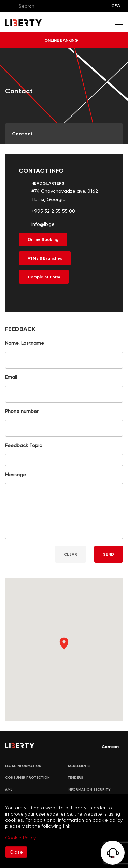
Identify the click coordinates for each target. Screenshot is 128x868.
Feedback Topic (24, 445)
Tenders (75, 778)
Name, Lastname (25, 343)
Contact (105, 747)
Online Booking (43, 239)
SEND (109, 554)
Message (16, 475)
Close (16, 852)
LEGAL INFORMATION (23, 766)
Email (11, 377)
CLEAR (70, 554)
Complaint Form (44, 277)
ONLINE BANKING (64, 40)
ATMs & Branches (45, 258)
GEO (116, 6)
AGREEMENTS (79, 766)
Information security (89, 790)
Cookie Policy (20, 838)
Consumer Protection (27, 778)
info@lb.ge (43, 224)
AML (9, 790)
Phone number (22, 411)
